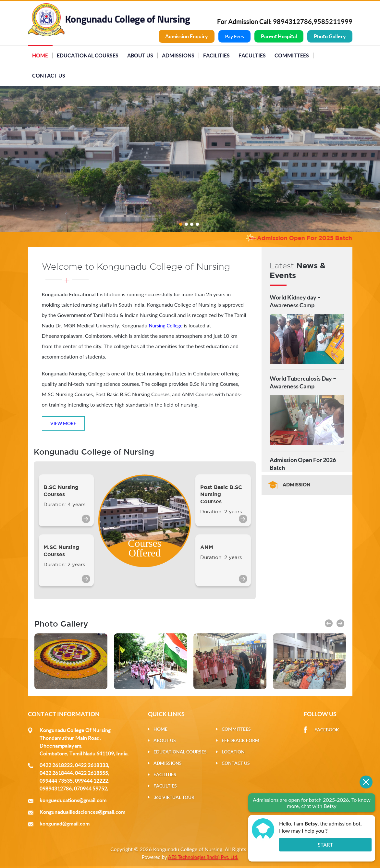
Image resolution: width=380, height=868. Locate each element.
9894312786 (292, 22)
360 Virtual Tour (174, 797)
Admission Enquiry (187, 36)
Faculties (252, 55)
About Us (140, 55)
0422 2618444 (56, 773)
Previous (19, 158)
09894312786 (56, 789)
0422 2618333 (92, 765)
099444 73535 (56, 781)
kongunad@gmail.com (65, 824)
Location (233, 752)
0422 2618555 (92, 773)
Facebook (327, 730)
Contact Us (49, 76)
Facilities (216, 55)
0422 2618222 (56, 765)
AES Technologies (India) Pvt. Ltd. (203, 857)
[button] (329, 623)
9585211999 (333, 22)
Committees (292, 55)
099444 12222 (92, 781)
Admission (296, 485)
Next (354, 158)
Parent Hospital (279, 36)
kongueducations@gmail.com (73, 800)
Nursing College (165, 325)
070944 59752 (91, 789)
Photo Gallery (330, 36)
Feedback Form (240, 740)
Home (40, 55)
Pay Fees (234, 36)
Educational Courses (88, 55)
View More (63, 423)
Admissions (178, 55)
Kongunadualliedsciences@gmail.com (82, 812)
